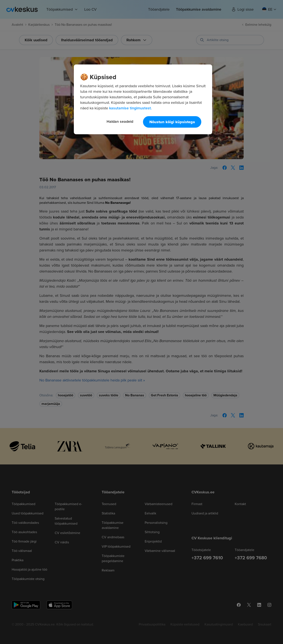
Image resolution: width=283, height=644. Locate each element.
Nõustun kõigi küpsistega (172, 122)
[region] (143, 99)
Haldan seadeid (120, 121)
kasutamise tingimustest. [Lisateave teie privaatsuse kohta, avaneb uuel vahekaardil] (130, 108)
